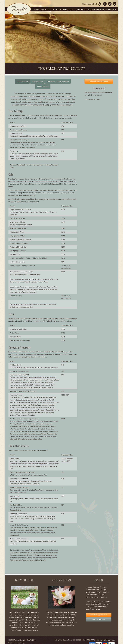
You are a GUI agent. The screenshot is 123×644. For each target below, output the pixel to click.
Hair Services (22, 81)
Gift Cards (80, 9)
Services (57, 9)
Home (37, 9)
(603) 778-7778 (89, 640)
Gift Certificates (99, 619)
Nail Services (37, 81)
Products (68, 9)
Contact (38, 12)
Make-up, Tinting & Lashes (58, 81)
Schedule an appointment (89, 4)
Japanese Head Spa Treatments (102, 9)
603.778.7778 (94, 601)
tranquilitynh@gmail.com (106, 640)
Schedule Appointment (99, 81)
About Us (46, 9)
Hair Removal (43, 86)
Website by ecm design (17, 643)
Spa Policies (31, 640)
